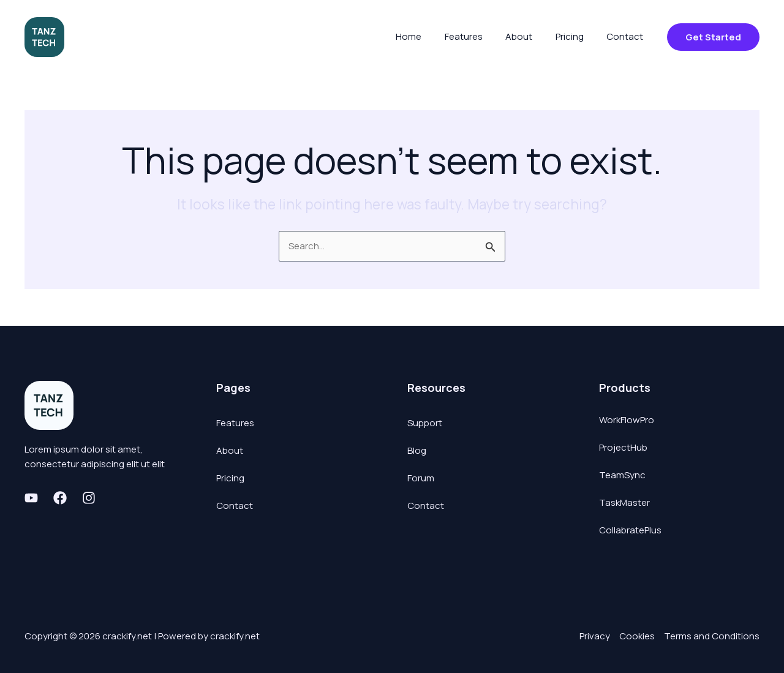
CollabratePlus (630, 530)
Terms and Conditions (712, 636)
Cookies (637, 636)
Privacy (595, 636)
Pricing (230, 478)
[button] (713, 37)
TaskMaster (624, 502)
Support (425, 423)
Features (235, 423)
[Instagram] (89, 498)
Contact (235, 506)
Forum (421, 478)
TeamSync (622, 475)
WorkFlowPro (627, 420)
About (230, 450)
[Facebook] (60, 498)
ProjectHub (623, 447)
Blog (417, 450)
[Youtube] (31, 498)
